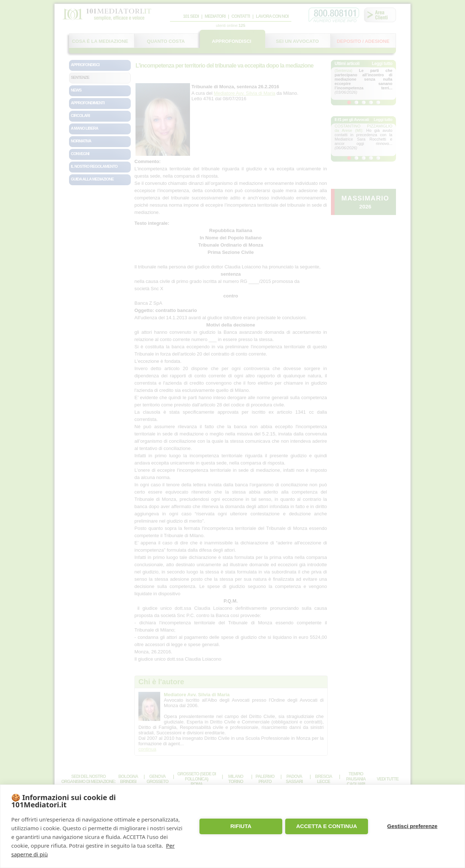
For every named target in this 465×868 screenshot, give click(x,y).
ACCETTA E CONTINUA (327, 826)
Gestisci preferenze (412, 826)
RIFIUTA (241, 826)
